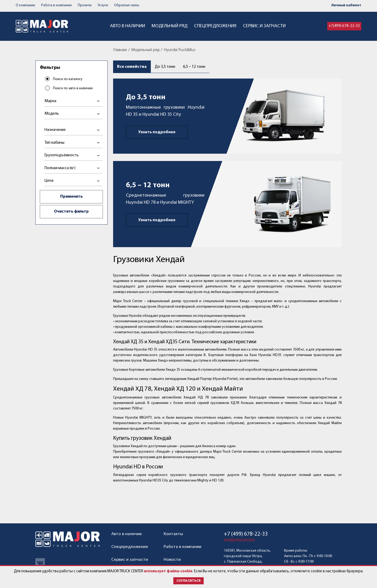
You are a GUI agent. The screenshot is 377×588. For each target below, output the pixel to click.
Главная (120, 50)
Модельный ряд (170, 26)
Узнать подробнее (157, 134)
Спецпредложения (215, 26)
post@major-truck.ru (239, 540)
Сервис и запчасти (264, 26)
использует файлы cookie (168, 571)
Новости (172, 560)
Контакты (173, 534)
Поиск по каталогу (68, 79)
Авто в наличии (127, 26)
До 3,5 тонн (168, 67)
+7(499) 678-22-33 (344, 26)
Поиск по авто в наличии (73, 89)
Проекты (85, 5)
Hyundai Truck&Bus (180, 50)
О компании (25, 5)
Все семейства (132, 67)
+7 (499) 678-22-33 (246, 534)
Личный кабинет (346, 5)
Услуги (103, 5)
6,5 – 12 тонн (201, 67)
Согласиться (188, 581)
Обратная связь (127, 5)
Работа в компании (56, 5)
